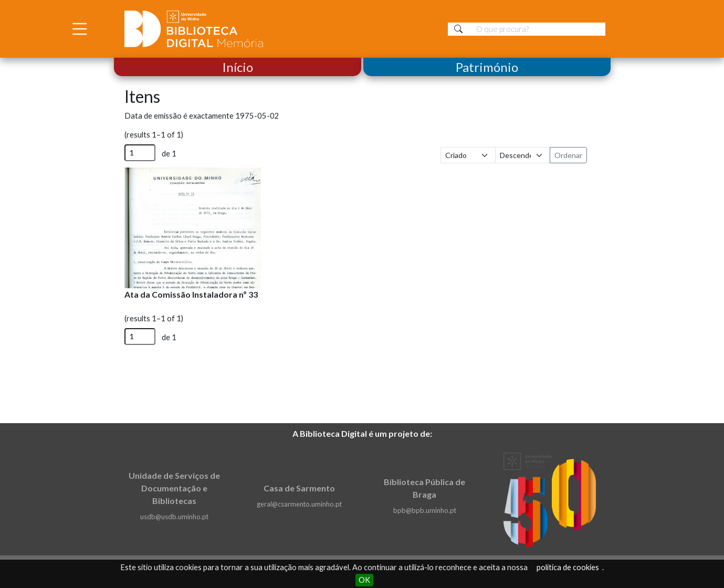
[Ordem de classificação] (523, 155)
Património (487, 67)
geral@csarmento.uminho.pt (299, 504)
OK (364, 580)
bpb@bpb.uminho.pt (425, 510)
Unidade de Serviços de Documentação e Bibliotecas (174, 488)
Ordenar (568, 155)
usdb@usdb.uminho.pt (174, 517)
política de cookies (568, 567)
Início (238, 67)
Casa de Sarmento (299, 488)
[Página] (140, 153)
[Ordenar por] (468, 155)
